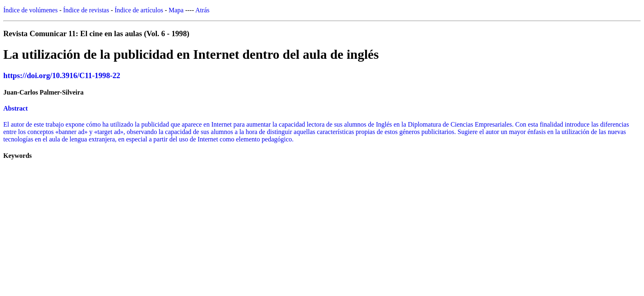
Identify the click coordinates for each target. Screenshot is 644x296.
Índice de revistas (86, 10)
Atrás (202, 10)
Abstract (16, 108)
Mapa (176, 10)
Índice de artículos (139, 10)
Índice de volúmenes (30, 10)
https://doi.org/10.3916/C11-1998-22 (62, 75)
